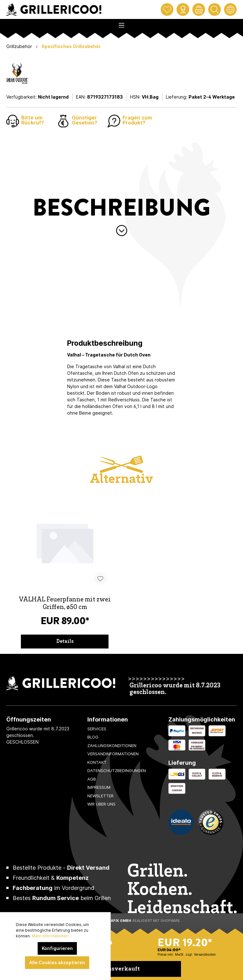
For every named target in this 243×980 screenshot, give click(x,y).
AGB (92, 779)
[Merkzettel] (167, 9)
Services (97, 729)
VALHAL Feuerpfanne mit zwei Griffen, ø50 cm (65, 604)
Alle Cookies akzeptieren (57, 962)
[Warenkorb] (199, 9)
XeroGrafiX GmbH (113, 921)
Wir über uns (101, 804)
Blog (93, 737)
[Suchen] (215, 9)
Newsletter (100, 796)
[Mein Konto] (183, 9)
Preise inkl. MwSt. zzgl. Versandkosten (187, 954)
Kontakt (97, 762)
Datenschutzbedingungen (117, 770)
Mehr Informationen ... (52, 936)
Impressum (99, 787)
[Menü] (121, 23)
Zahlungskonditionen (112, 746)
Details (65, 642)
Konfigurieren (57, 948)
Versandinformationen (113, 754)
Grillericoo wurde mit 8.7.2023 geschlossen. (175, 689)
